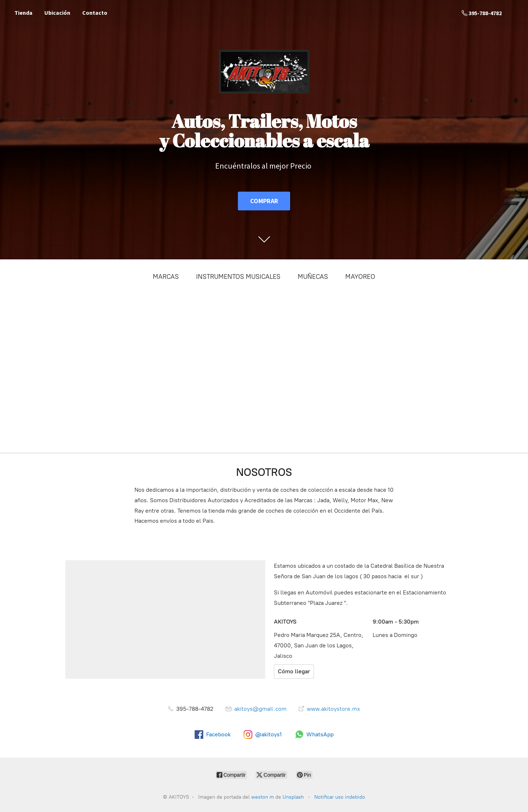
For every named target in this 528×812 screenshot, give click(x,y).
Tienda (23, 13)
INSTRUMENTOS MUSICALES (238, 277)
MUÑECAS (313, 277)
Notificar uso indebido (340, 797)
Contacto (95, 13)
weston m (263, 797)
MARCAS (166, 277)
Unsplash (294, 797)
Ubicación (57, 13)
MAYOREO (360, 277)
